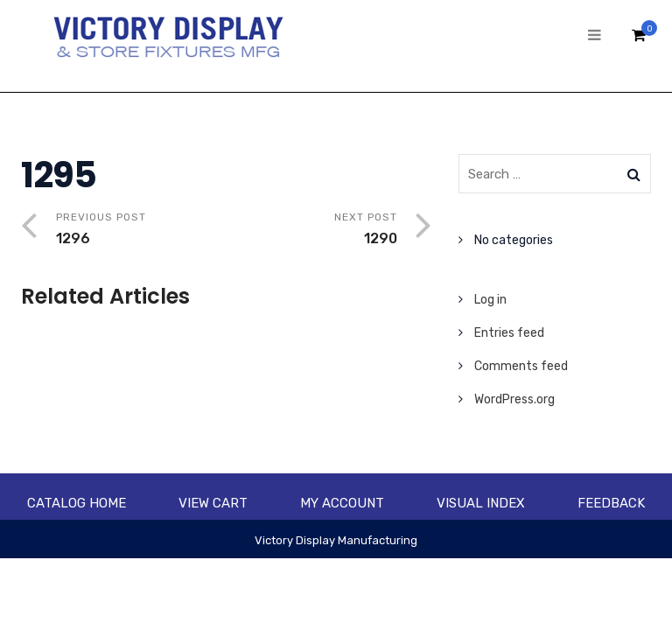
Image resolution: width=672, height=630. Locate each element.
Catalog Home (77, 503)
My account (342, 503)
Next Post (312, 231)
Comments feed (521, 366)
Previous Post (141, 231)
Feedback (611, 503)
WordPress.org (514, 399)
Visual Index (481, 503)
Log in (490, 300)
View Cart (213, 503)
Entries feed (509, 333)
